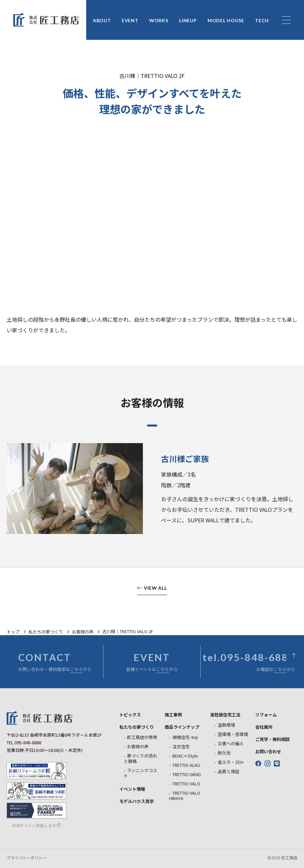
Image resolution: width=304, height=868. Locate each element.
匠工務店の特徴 (142, 737)
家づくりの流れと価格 (140, 758)
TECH (262, 21)
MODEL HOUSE (226, 21)
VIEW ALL (155, 588)
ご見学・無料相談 (273, 739)
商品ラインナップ (182, 727)
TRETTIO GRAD (187, 774)
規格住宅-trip (185, 737)
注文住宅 (181, 746)
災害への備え (231, 743)
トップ (13, 632)
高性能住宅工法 (225, 715)
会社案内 (264, 727)
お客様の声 (83, 632)
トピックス (130, 715)
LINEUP (188, 21)
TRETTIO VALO (186, 784)
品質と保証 (229, 771)
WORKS (159, 21)
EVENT (130, 21)
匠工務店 (40, 718)
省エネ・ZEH (231, 762)
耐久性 (224, 753)
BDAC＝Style (185, 756)
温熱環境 (226, 725)
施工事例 (173, 715)
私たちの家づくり (46, 632)
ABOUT (102, 21)
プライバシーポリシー (27, 858)
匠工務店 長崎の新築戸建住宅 (46, 20)
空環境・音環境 (233, 734)
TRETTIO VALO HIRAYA (185, 796)
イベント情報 (132, 789)
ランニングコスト (140, 773)
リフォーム (266, 715)
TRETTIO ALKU (186, 765)
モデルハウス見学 (137, 801)
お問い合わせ (268, 751)
